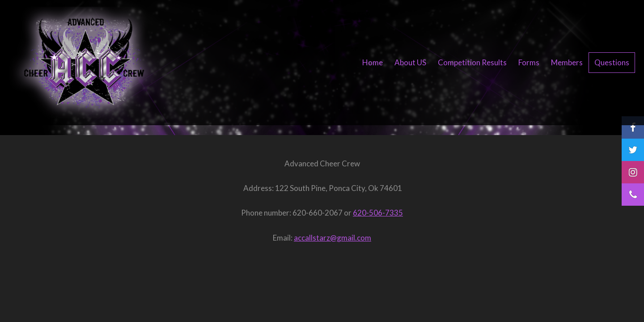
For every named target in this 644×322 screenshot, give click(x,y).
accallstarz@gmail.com (333, 238)
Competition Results (472, 62)
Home (373, 62)
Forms (529, 62)
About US (410, 62)
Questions (612, 62)
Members (567, 62)
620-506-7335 (378, 213)
